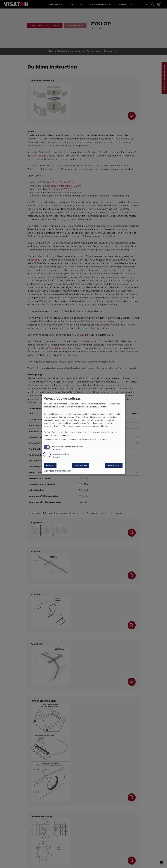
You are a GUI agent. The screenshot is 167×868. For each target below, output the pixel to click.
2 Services (56, 450)
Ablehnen (50, 466)
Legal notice (49, 471)
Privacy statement (62, 435)
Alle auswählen (114, 466)
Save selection (81, 466)
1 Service (56, 457)
